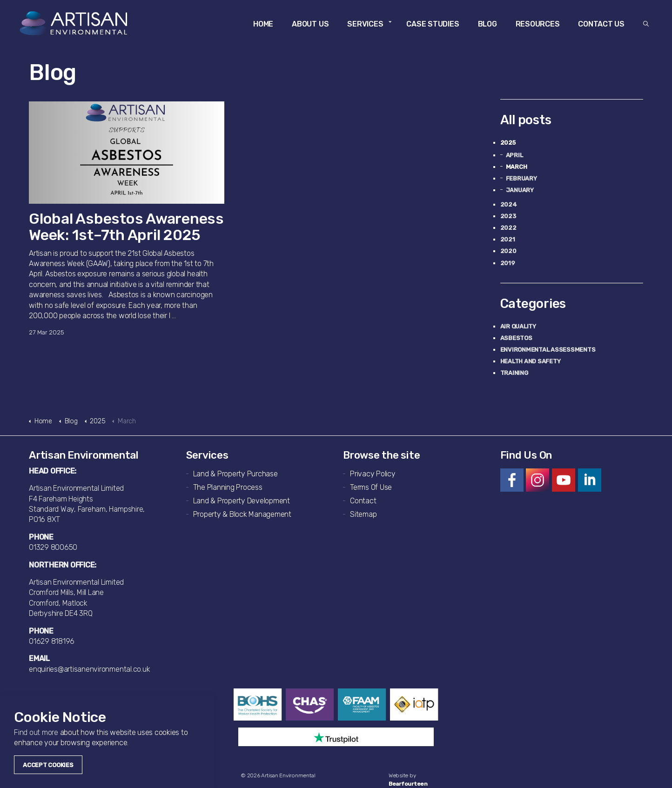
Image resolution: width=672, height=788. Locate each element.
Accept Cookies (48, 765)
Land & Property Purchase (235, 474)
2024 (509, 204)
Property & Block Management (242, 514)
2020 (508, 251)
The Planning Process (228, 487)
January (520, 190)
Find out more (36, 732)
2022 (508, 228)
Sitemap (363, 514)
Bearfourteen (408, 784)
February (521, 178)
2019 (508, 263)
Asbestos (516, 338)
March (517, 167)
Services (365, 24)
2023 (508, 216)
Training (514, 373)
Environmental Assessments (548, 350)
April (514, 155)
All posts (526, 120)
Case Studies (433, 24)
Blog (487, 24)
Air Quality (518, 326)
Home (263, 24)
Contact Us (601, 24)
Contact (363, 501)
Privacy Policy (373, 474)
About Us (310, 24)
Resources (538, 24)
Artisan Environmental (75, 23)
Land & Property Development (242, 501)
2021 (508, 239)
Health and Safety (531, 361)
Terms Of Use (371, 487)
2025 (508, 143)
